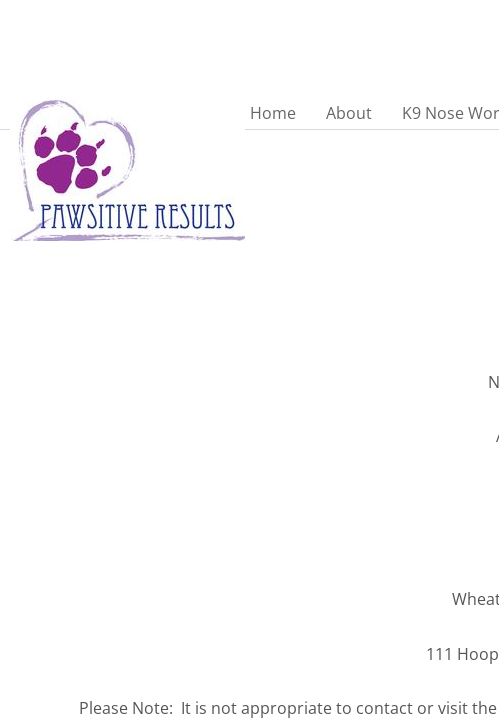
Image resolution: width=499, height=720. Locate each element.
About (349, 113)
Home (273, 113)
